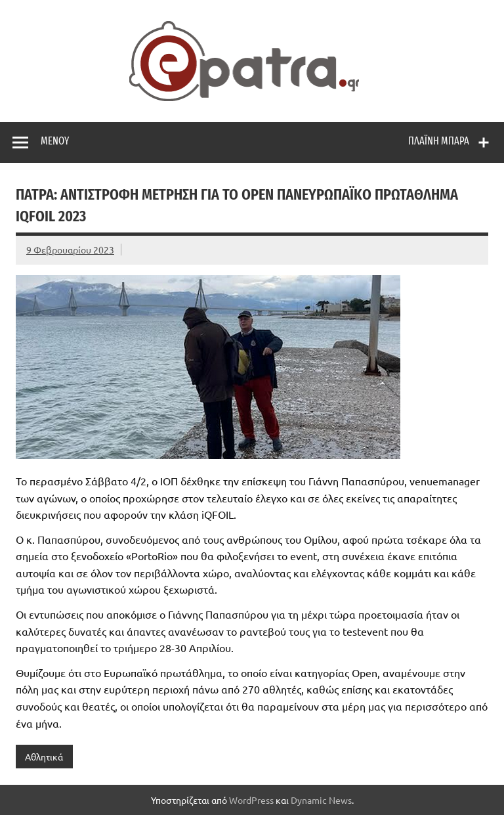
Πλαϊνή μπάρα (439, 141)
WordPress (251, 800)
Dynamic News (321, 800)
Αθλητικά (44, 757)
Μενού (55, 141)
